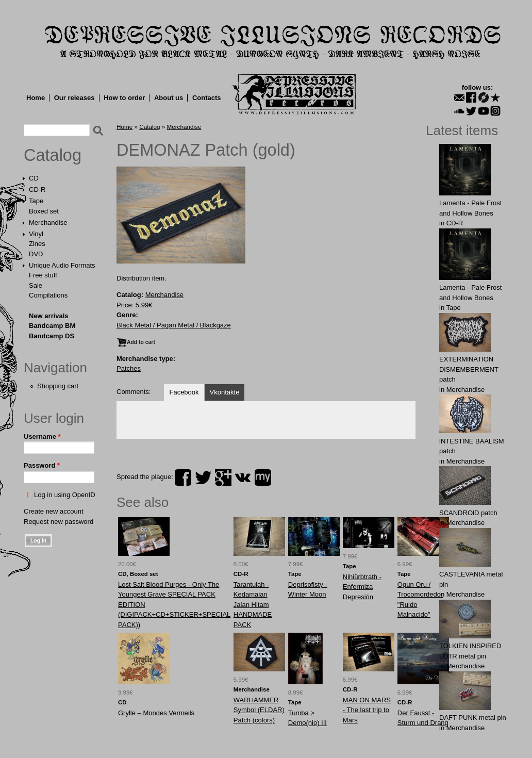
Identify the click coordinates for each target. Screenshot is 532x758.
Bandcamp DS (52, 336)
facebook (183, 477)
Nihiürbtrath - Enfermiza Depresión (362, 587)
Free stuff (43, 275)
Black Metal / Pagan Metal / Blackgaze (174, 325)
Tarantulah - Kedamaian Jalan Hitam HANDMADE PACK (253, 605)
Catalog (53, 155)
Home (36, 98)
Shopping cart (58, 386)
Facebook (184, 392)
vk (243, 477)
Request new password (59, 522)
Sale (36, 285)
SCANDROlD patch (468, 513)
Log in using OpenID (65, 495)
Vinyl (36, 234)
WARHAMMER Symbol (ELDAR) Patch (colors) (259, 710)
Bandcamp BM (52, 326)
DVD (36, 254)
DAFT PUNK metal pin (473, 718)
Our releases (74, 98)
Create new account (54, 511)
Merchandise (48, 223)
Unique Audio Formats (62, 265)
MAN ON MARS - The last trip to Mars (367, 710)
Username (42, 436)
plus (223, 477)
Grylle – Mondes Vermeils (156, 713)
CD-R (37, 190)
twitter (203, 477)
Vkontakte (225, 392)
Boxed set (44, 211)
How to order (124, 98)
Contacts (207, 98)
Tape (36, 201)
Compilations (48, 295)
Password (42, 465)
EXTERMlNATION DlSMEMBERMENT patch (469, 369)
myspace (263, 477)
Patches (129, 368)
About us (169, 98)
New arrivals (49, 316)
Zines (37, 244)
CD (34, 178)
